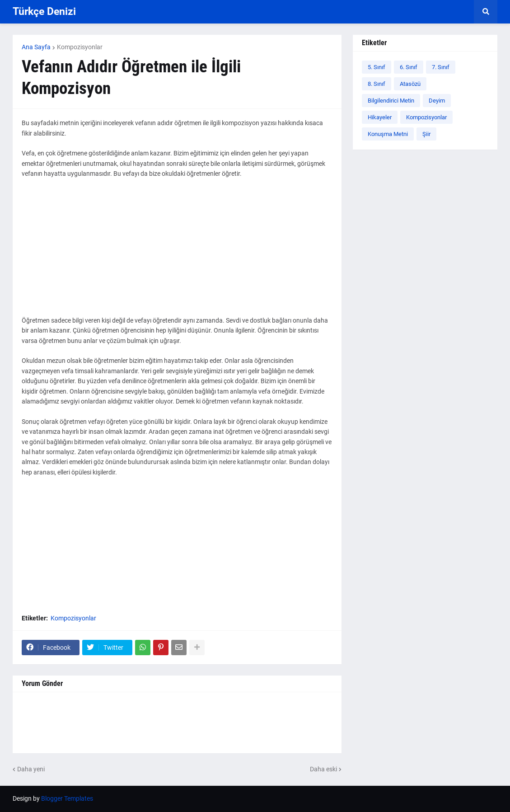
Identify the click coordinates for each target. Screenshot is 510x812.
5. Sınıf (377, 67)
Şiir (426, 134)
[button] (486, 12)
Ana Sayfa (36, 47)
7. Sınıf (441, 67)
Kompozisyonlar (80, 47)
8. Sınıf (377, 84)
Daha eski (323, 769)
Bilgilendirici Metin (391, 101)
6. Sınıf (409, 67)
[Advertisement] (177, 252)
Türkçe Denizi (44, 12)
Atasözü (410, 84)
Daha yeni (31, 769)
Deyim (437, 101)
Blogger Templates (67, 798)
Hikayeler (380, 117)
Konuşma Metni (388, 134)
